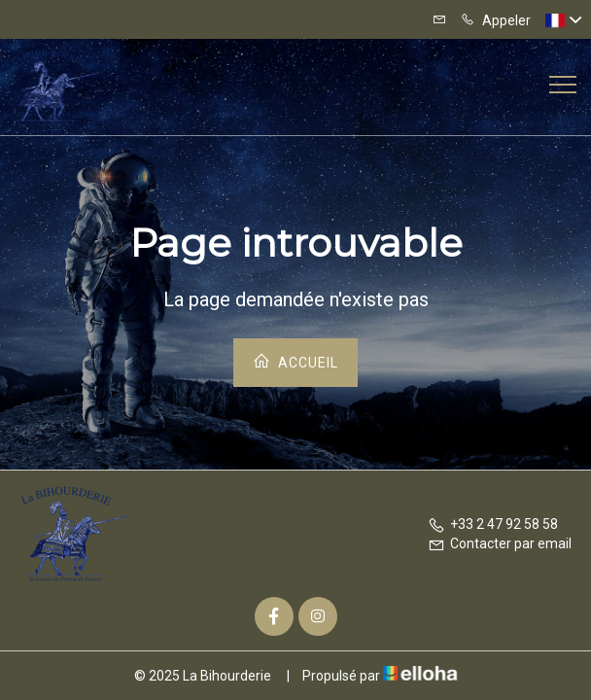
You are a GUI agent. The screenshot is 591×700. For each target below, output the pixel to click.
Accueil (295, 361)
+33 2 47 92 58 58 (493, 524)
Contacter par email (500, 543)
